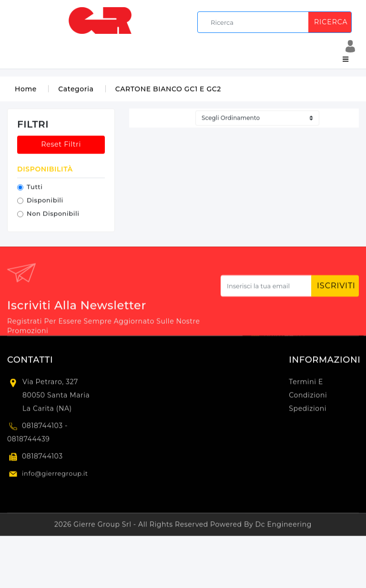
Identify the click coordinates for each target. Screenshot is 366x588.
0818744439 (29, 442)
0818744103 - (45, 428)
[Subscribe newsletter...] (266, 289)
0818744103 (42, 459)
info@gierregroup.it (55, 476)
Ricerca (331, 22)
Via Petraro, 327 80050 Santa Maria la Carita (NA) (56, 398)
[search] (276, 22)
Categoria (76, 90)
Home (26, 90)
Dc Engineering (284, 527)
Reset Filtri (61, 145)
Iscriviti (336, 288)
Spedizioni (308, 411)
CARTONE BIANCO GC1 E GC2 (168, 90)
